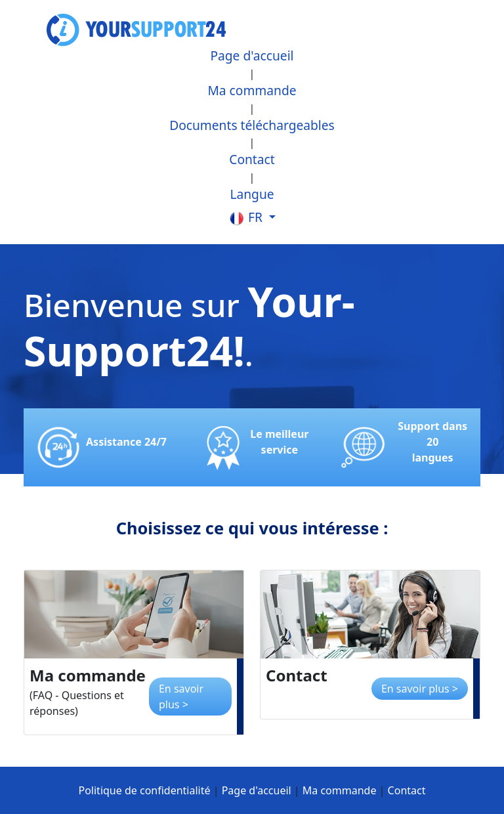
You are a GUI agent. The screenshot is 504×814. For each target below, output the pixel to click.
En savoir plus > (181, 696)
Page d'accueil (252, 55)
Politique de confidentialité (145, 790)
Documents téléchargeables (252, 125)
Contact (252, 159)
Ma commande (252, 90)
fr (247, 217)
